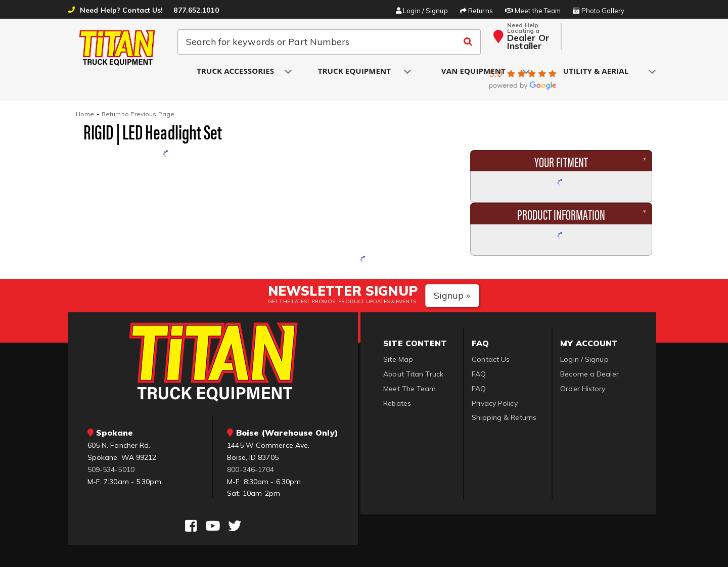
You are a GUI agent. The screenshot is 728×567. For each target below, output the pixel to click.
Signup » (452, 295)
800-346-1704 (251, 469)
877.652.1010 (196, 10)
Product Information (561, 214)
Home (85, 114)
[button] (236, 72)
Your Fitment (561, 161)
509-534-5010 (111, 469)
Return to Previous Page (138, 114)
